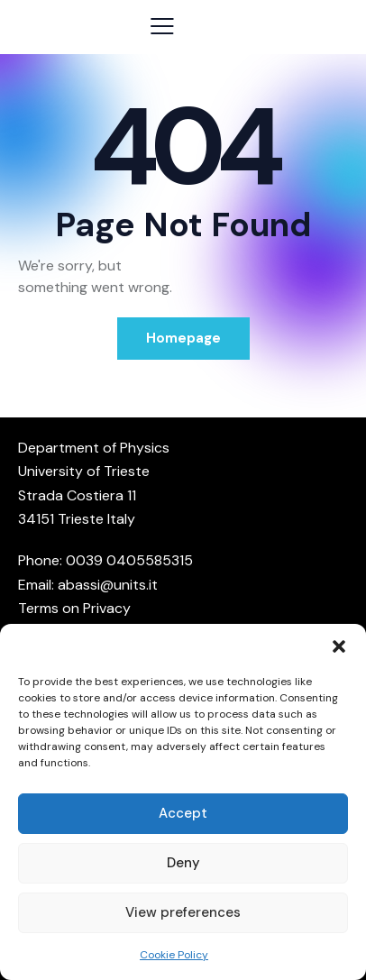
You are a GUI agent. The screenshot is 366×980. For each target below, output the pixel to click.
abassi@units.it (108, 585)
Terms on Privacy (74, 608)
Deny (183, 863)
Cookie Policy (174, 955)
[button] (339, 646)
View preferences (183, 912)
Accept (183, 813)
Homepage (183, 338)
